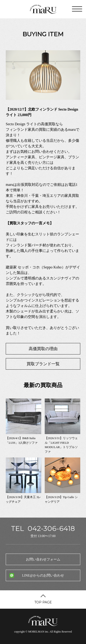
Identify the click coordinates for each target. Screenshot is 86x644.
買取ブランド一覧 (43, 364)
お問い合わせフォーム (43, 559)
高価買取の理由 (43, 349)
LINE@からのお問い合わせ (43, 575)
